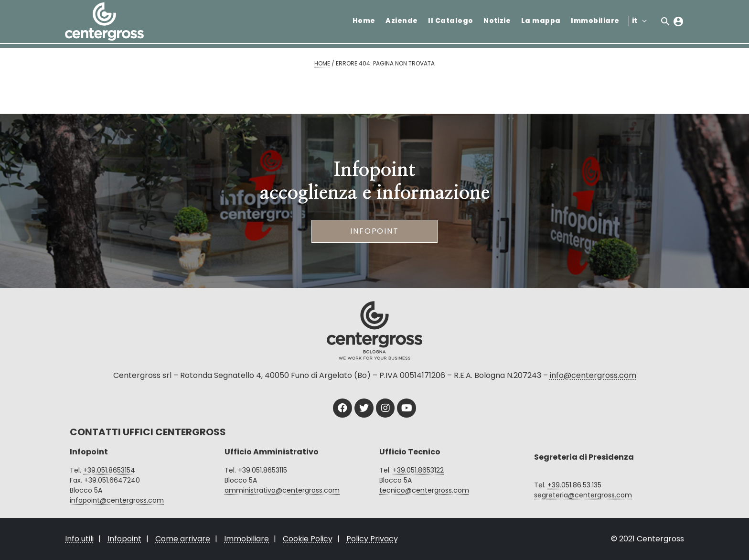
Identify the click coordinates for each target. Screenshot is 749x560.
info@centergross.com (593, 375)
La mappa (541, 21)
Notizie (497, 21)
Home (364, 21)
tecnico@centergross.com (424, 490)
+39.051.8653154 (109, 470)
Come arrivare (183, 539)
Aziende (401, 21)
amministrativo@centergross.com (282, 490)
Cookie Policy (308, 539)
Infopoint (374, 231)
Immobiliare (595, 21)
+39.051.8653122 (418, 470)
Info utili (79, 539)
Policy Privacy (372, 539)
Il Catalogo (450, 21)
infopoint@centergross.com (117, 500)
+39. (554, 485)
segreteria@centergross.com (583, 495)
